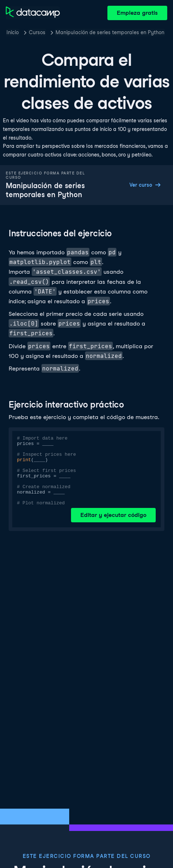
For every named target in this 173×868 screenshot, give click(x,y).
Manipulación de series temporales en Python (110, 32)
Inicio (13, 32)
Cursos (37, 32)
